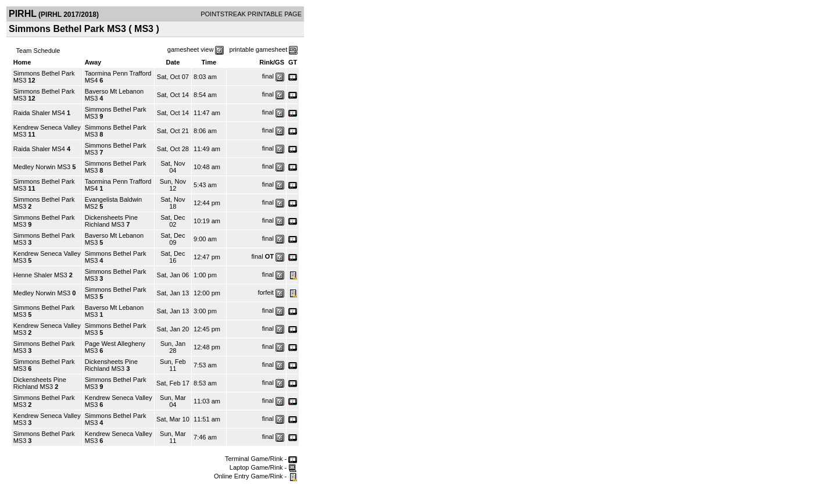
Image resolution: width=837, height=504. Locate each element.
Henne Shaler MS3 (40, 275)
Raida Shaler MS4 (39, 113)
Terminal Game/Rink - (261, 459)
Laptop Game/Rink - (264, 467)
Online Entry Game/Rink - (255, 476)
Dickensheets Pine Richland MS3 (111, 221)
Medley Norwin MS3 (42, 167)
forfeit (266, 292)
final (268, 76)
